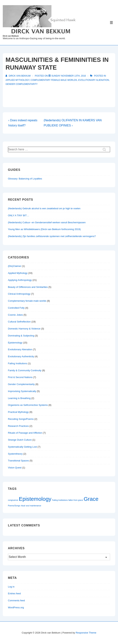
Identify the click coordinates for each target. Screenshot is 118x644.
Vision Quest (15, 468)
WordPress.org (16, 607)
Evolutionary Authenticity (21, 356)
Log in (11, 587)
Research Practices (18, 426)
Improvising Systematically (22, 391)
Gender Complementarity (22, 84)
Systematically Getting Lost (22, 447)
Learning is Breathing (19, 398)
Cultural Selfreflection (19, 322)
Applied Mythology (17, 80)
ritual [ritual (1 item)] (23, 506)
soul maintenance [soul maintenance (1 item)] (34, 506)
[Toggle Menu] (111, 23)
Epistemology (15, 343)
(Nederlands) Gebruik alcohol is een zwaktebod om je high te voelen (44, 208)
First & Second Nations (20, 377)
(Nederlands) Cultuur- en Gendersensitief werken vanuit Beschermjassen (47, 222)
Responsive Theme (86, 633)
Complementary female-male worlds (54, 80)
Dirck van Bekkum (11, 36)
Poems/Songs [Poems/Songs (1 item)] (14, 506)
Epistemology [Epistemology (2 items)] (35, 499)
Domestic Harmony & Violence (24, 329)
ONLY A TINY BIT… (19, 215)
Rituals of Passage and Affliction (25, 433)
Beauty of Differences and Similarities (28, 287)
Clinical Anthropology (19, 294)
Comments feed (16, 600)
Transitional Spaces (18, 461)
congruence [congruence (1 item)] (13, 500)
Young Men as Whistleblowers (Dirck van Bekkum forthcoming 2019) (44, 229)
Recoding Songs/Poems (21, 419)
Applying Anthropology (20, 280)
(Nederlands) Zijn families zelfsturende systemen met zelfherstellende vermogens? (52, 236)
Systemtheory (15, 454)
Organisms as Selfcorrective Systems (28, 405)
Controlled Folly (16, 308)
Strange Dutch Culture (20, 440)
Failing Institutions (18, 363)
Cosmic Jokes (15, 315)
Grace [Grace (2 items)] (91, 499)
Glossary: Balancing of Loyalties (25, 179)
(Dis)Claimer (15, 266)
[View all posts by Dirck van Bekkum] (18, 76)
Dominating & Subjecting (21, 336)
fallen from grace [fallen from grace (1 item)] (76, 500)
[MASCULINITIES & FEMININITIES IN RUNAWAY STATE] (69, 76)
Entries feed (14, 593)
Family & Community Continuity (25, 370)
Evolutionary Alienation (94, 80)
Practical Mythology (18, 412)
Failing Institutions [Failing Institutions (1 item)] (60, 500)
